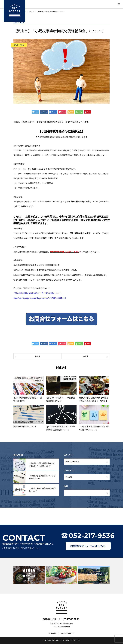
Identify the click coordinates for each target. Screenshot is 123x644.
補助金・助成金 (19, 45)
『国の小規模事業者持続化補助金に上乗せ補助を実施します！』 (38, 293)
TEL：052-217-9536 (61, 626)
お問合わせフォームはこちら (88, 546)
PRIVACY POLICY (67, 634)
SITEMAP (52, 634)
